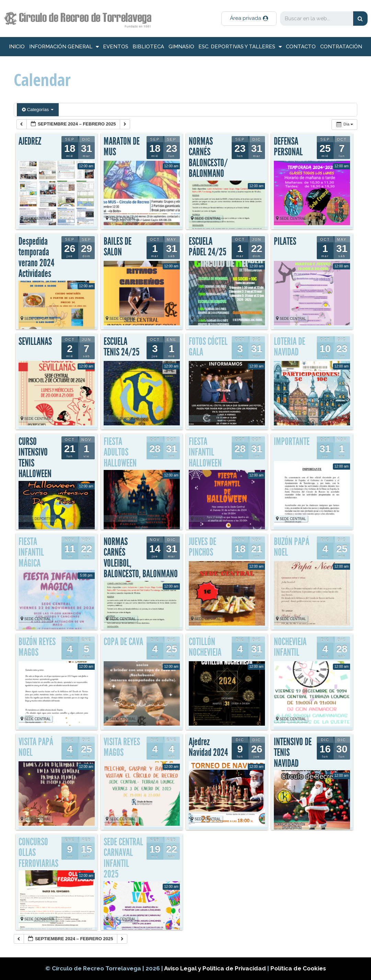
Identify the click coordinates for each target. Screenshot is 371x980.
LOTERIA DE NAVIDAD (289, 347)
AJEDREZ (30, 141)
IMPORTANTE (292, 441)
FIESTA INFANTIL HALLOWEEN (205, 452)
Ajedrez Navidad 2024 (208, 747)
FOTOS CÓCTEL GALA (208, 347)
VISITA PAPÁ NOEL (36, 747)
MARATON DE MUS (122, 147)
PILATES (285, 241)
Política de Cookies (298, 968)
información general (64, 47)
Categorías (38, 110)
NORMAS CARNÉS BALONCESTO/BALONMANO (208, 158)
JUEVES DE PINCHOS (202, 547)
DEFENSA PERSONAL (288, 147)
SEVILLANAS (35, 341)
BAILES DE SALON (118, 247)
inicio (17, 47)
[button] (249, 19)
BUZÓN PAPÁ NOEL (292, 547)
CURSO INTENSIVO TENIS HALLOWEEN (35, 458)
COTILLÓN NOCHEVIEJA (205, 647)
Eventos (116, 47)
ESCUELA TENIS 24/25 (121, 347)
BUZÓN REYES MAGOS (37, 647)
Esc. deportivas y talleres (240, 47)
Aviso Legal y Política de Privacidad (216, 968)
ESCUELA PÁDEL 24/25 (207, 247)
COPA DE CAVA (123, 642)
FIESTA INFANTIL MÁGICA (31, 552)
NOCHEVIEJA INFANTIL (290, 647)
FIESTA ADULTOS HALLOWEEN (120, 452)
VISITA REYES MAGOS (122, 747)
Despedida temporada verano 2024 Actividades (36, 258)
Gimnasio (181, 47)
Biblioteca (148, 47)
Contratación (341, 47)
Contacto (301, 47)
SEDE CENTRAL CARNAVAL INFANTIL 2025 (123, 858)
